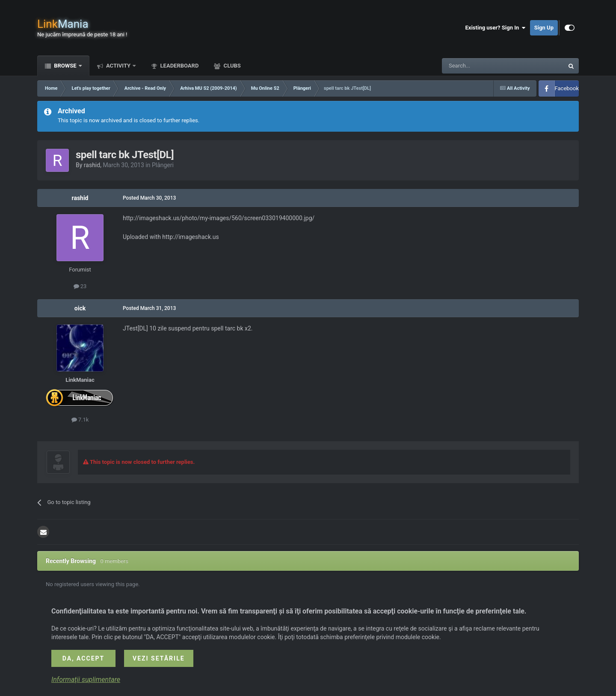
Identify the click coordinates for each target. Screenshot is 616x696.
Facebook (567, 88)
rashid (92, 165)
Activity (118, 66)
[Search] (483, 66)
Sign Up (544, 28)
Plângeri (163, 165)
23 (80, 286)
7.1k (80, 420)
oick (80, 308)
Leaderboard (179, 66)
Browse (65, 66)
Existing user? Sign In (496, 28)
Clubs (231, 66)
